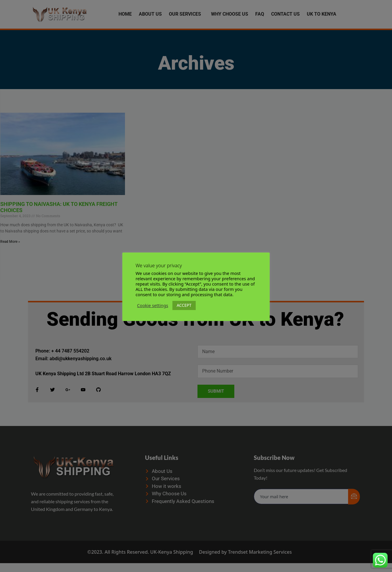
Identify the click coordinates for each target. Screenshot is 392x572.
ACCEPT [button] (184, 305)
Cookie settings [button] (153, 305)
